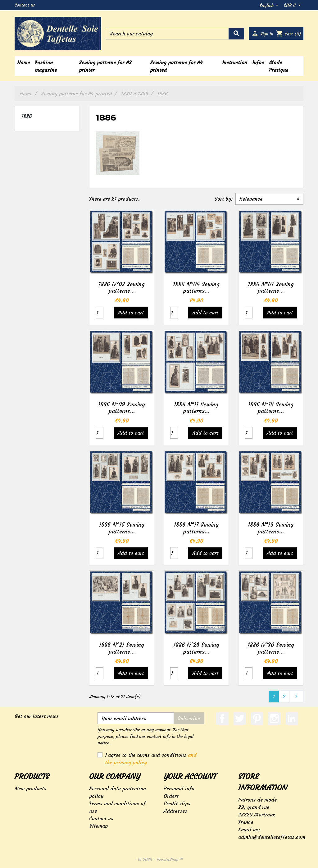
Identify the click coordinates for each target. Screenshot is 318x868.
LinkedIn (292, 719)
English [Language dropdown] (267, 5)
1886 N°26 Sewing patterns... (196, 648)
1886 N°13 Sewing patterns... (271, 408)
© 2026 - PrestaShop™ (161, 860)
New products (30, 788)
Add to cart (131, 313)
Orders (171, 796)
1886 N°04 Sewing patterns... (196, 288)
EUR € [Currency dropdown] (290, 5)
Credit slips (177, 803)
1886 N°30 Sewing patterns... (271, 648)
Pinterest (257, 719)
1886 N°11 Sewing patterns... (196, 408)
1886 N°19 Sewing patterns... (271, 528)
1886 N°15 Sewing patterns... (122, 528)
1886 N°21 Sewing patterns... (122, 648)
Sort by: (224, 199)
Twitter (239, 719)
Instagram (274, 719)
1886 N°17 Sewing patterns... (196, 528)
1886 (26, 116)
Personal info (179, 788)
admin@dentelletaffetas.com (272, 837)
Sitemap (98, 826)
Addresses (175, 811)
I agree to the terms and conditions (151, 759)
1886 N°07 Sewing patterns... (271, 288)
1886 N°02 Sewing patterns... (122, 288)
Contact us (25, 5)
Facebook (222, 719)
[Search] (175, 34)
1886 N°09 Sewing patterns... (122, 408)
